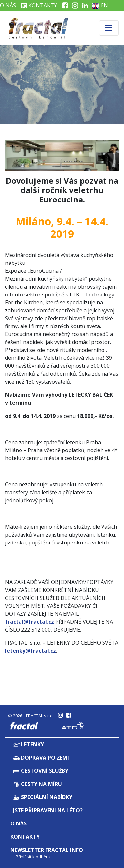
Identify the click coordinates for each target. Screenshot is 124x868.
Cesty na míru (37, 784)
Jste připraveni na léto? (48, 810)
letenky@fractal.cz (30, 651)
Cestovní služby (41, 771)
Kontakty (39, 5)
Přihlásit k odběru (33, 857)
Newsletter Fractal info (47, 850)
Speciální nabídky (43, 797)
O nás (19, 823)
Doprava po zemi (41, 758)
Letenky (28, 744)
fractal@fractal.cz (29, 622)
